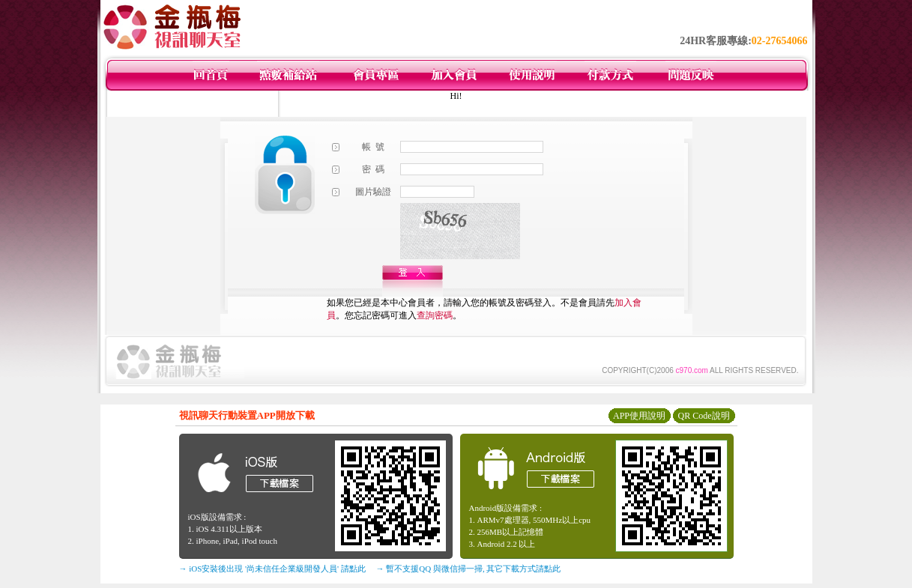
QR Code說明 (704, 416)
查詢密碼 (435, 315)
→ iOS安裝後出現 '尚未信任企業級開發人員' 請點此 (272, 569)
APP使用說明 (639, 416)
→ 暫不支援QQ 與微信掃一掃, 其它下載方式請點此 (469, 569)
